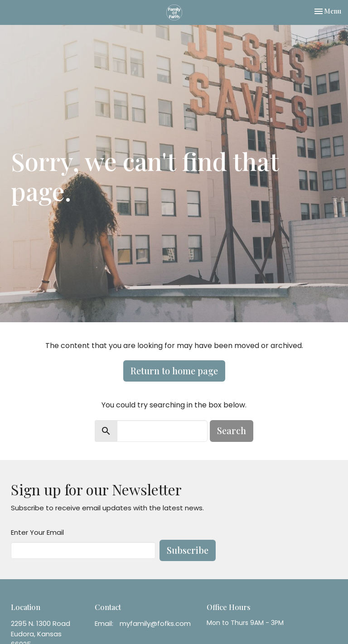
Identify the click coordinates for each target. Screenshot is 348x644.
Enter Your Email (37, 532)
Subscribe (188, 550)
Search (232, 430)
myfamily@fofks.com (155, 623)
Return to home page (174, 370)
